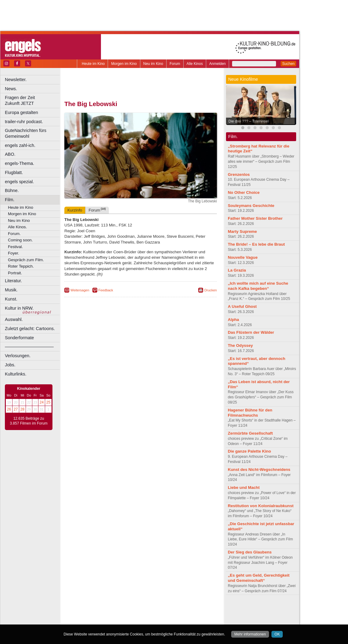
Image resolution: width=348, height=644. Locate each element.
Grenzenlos (239, 174)
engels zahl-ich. (20, 145)
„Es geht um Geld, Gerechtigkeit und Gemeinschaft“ (259, 578)
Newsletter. (16, 80)
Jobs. (10, 365)
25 (48, 402)
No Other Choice (244, 192)
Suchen (288, 64)
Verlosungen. (18, 356)
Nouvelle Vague (243, 257)
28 (22, 409)
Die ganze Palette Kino (249, 451)
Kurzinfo (75, 210)
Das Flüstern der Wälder (251, 332)
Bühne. (12, 190)
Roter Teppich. (21, 266)
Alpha (233, 320)
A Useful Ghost (242, 306)
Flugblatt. (14, 173)
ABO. (10, 154)
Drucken (211, 290)
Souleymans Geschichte (251, 206)
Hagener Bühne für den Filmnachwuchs (250, 413)
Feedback (106, 290)
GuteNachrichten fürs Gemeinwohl (26, 133)
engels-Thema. (20, 163)
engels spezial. (19, 182)
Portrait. (15, 273)
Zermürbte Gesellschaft (250, 433)
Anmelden (217, 64)
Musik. (11, 290)
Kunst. (11, 299)
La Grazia (237, 270)
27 (16, 409)
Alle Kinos (195, 64)
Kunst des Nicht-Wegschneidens (259, 470)
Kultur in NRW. (19, 308)
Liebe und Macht (244, 487)
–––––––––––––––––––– (29, 347)
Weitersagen (80, 290)
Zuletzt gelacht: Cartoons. (30, 329)
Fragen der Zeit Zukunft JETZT (33, 100)
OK (277, 634)
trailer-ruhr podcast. (24, 122)
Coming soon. (20, 240)
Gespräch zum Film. (26, 260)
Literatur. (13, 281)
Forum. (14, 234)
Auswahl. (14, 319)
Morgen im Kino (124, 64)
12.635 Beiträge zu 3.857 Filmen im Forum (29, 421)
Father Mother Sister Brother (255, 218)
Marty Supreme (242, 231)
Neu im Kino (153, 64)
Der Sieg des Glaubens (250, 552)
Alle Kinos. (17, 227)
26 (9, 409)
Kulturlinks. (16, 374)
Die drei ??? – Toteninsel (249, 121)
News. (11, 89)
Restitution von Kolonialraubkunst (261, 506)
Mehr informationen (250, 634)
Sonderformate (19, 338)
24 (42, 402)
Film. (10, 200)
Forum (175, 64)
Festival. (15, 247)
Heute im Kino (93, 64)
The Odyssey (240, 345)
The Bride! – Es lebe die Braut (256, 244)
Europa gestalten (22, 112)
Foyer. (14, 253)
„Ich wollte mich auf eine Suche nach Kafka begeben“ (258, 286)
